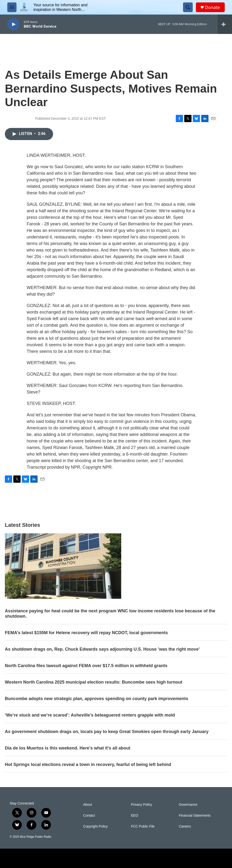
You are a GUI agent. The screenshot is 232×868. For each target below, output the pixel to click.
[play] (13, 24)
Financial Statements (195, 816)
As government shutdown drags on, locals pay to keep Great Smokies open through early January (107, 732)
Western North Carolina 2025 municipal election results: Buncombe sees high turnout (94, 682)
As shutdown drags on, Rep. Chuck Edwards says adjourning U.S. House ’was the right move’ (102, 649)
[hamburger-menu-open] (12, 7)
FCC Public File (143, 826)
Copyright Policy (95, 826)
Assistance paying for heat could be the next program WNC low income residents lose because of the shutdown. (110, 614)
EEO (135, 816)
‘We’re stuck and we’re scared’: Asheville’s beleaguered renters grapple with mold (90, 715)
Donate (212, 7)
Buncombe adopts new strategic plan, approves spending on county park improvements (96, 699)
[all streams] (225, 24)
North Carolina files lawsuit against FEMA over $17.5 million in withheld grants (86, 666)
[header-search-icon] (188, 7)
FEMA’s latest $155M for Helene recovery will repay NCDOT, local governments (86, 633)
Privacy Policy (141, 805)
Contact (89, 816)
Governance (188, 805)
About (88, 805)
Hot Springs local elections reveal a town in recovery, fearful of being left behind (88, 765)
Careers (185, 826)
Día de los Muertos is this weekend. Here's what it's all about (68, 748)
